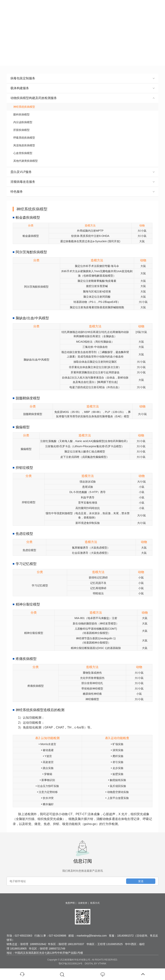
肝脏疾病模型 (20, 130)
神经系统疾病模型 (23, 107)
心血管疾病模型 (21, 153)
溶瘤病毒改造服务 (82, 182)
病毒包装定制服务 (82, 78)
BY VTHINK (100, 964)
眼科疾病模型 (20, 114)
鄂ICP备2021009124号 (71, 964)
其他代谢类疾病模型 (24, 161)
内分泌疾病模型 (21, 122)
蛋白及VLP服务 (82, 172)
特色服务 (82, 192)
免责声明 (70, 903)
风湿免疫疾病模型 (23, 145)
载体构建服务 (82, 88)
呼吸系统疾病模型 (23, 138)
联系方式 (95, 903)
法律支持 (83, 903)
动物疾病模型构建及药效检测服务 (82, 98)
